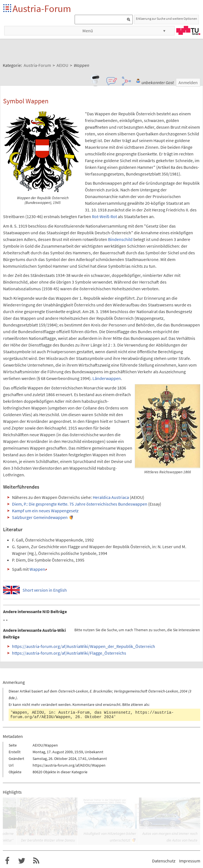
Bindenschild (120, 239)
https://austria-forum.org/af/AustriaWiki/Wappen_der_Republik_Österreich (84, 646)
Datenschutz (164, 861)
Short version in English (45, 590)
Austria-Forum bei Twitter (22, 861)
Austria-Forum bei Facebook (7, 861)
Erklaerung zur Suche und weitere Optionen (167, 19)
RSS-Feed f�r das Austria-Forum (36, 861)
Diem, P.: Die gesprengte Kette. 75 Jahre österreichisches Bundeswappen (80, 504)
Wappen (37, 569)
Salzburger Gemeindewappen (40, 517)
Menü (88, 31)
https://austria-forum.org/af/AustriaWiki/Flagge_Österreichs (69, 653)
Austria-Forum (42, 8)
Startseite (8, 8)
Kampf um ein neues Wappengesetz (45, 511)
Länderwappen (107, 378)
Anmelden (188, 82)
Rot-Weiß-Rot (104, 216)
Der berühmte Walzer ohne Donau (48, 840)
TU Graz (188, 30)
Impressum (190, 861)
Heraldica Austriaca (111, 497)
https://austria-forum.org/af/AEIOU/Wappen (69, 765)
